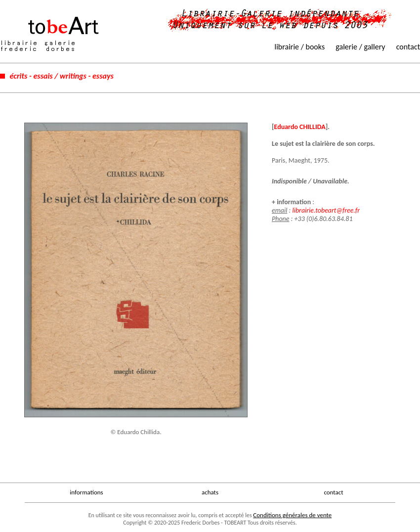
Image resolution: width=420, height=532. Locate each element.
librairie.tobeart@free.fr (326, 210)
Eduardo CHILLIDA (300, 127)
